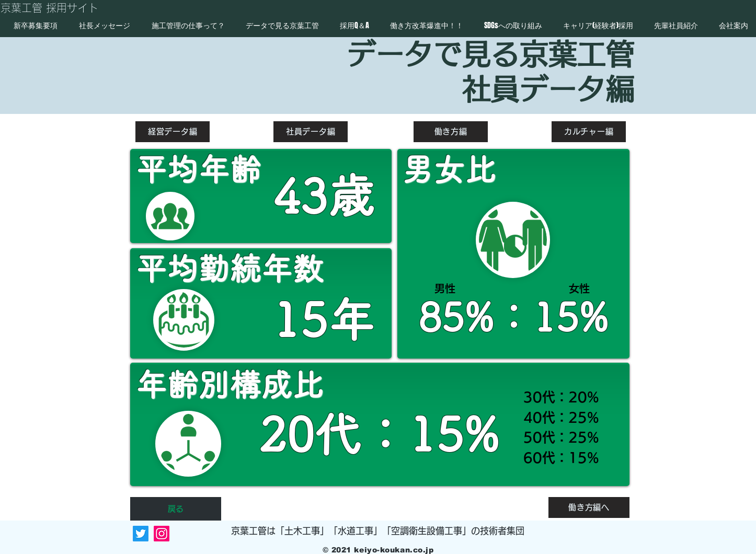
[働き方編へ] (589, 507)
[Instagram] (162, 534)
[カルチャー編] (589, 132)
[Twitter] (141, 534)
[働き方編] (451, 132)
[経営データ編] (173, 132)
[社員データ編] (311, 132)
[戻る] (176, 509)
